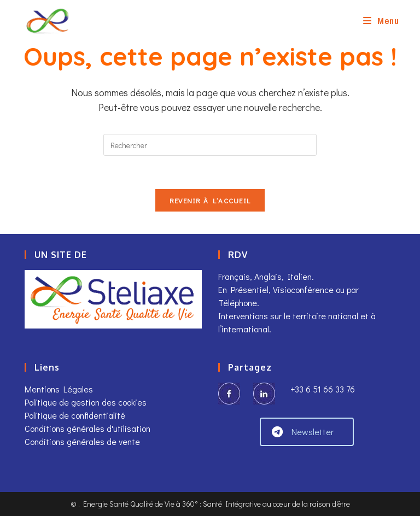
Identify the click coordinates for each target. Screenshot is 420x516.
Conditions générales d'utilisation (87, 428)
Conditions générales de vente (82, 441)
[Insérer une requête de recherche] (210, 145)
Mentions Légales (59, 389)
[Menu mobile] (381, 20)
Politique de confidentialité (75, 415)
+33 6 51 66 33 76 (322, 389)
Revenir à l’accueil (210, 200)
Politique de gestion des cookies (86, 402)
